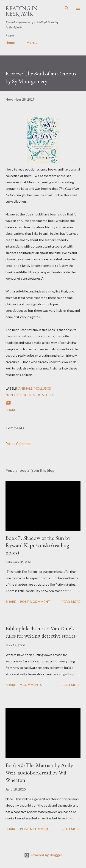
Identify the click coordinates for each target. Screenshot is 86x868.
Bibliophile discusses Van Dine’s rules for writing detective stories (41, 632)
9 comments (31, 685)
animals (25, 388)
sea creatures (42, 395)
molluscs (42, 388)
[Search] (67, 8)
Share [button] (11, 410)
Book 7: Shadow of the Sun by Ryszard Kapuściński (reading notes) (38, 545)
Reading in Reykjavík (22, 11)
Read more (71, 602)
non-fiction (17, 395)
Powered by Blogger (43, 855)
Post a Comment (19, 443)
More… (32, 43)
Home (10, 43)
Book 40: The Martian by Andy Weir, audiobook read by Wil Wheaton (39, 773)
